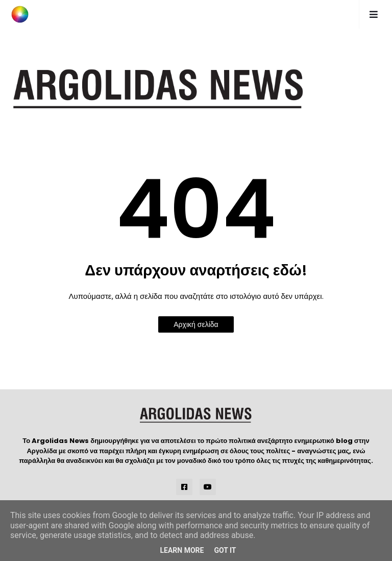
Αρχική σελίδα (196, 324)
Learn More (182, 550)
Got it (225, 550)
